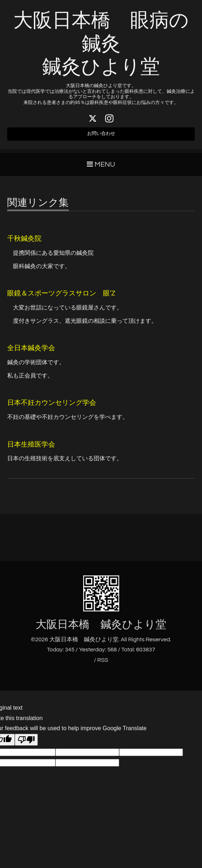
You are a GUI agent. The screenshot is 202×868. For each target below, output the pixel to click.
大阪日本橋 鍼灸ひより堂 (101, 629)
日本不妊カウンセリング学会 (52, 408)
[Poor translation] (26, 744)
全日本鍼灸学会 (31, 353)
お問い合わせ (101, 137)
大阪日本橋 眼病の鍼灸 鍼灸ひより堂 (101, 44)
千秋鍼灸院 (24, 243)
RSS (103, 665)
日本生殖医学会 (31, 449)
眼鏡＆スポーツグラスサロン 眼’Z (61, 298)
